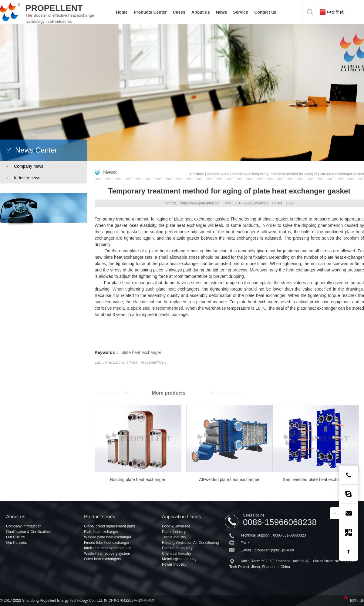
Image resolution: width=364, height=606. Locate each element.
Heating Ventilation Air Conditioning (190, 543)
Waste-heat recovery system (107, 554)
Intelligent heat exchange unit (108, 548)
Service (241, 12)
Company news (25, 166)
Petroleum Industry (177, 548)
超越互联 (357, 601)
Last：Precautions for (112, 362)
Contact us (265, 12)
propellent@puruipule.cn (274, 550)
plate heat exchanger (142, 352)
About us (201, 12)
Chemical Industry (177, 554)
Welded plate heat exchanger (108, 537)
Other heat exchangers (103, 559)
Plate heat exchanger (101, 532)
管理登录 (147, 601)
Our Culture (15, 537)
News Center (227, 174)
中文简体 (332, 12)
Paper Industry (174, 532)
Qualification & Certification (28, 532)
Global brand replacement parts (110, 526)
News (222, 12)
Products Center (150, 12)
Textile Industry (174, 537)
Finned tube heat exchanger (107, 543)
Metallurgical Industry (179, 559)
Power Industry (174, 564)
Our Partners (17, 543)
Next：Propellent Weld (148, 362)
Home (122, 12)
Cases (179, 12)
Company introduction (24, 526)
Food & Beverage (176, 526)
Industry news (23, 178)
